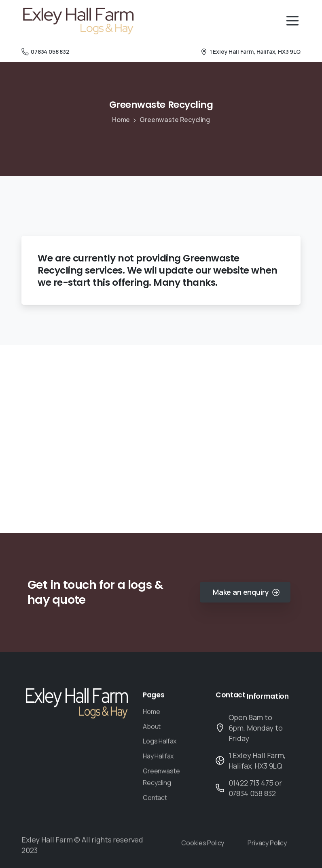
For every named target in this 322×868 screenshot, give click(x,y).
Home (121, 120)
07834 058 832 (46, 52)
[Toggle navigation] (292, 21)
